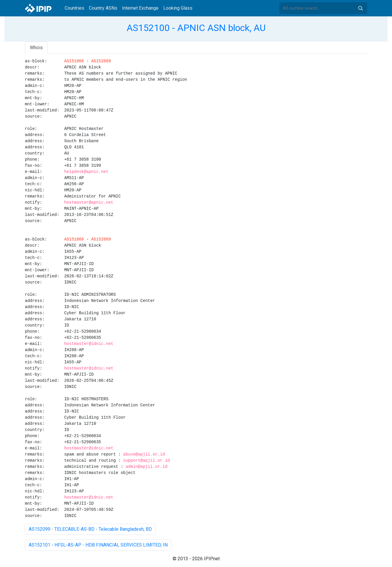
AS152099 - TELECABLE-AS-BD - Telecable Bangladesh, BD (90, 529)
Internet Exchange (140, 8)
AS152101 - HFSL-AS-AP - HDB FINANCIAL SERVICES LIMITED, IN (98, 545)
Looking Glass (178, 8)
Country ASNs (103, 8)
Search (360, 8)
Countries (74, 8)
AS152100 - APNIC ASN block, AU (196, 28)
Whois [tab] (36, 48)
